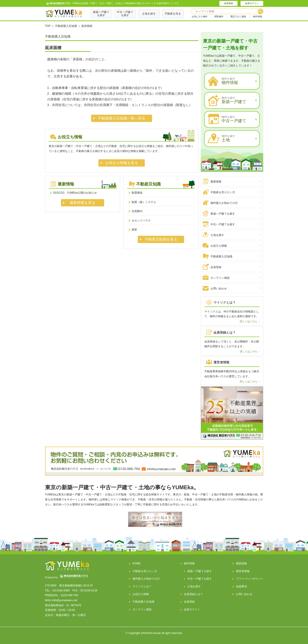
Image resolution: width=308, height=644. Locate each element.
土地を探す (149, 14)
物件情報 (258, 16)
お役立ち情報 (219, 246)
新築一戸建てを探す (101, 14)
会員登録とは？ (193, 594)
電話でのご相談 (238, 16)
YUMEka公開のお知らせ (75, 193)
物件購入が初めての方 (224, 203)
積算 (134, 230)
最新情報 (216, 182)
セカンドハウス (141, 221)
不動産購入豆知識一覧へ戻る (122, 118)
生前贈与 (137, 211)
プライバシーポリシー (250, 579)
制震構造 (137, 193)
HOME (137, 563)
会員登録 (228, 3)
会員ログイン (252, 3)
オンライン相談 (220, 278)
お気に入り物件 (200, 16)
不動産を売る (173, 14)
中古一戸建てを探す (125, 14)
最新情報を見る (83, 203)
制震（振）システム (144, 202)
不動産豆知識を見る (161, 239)
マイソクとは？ (142, 586)
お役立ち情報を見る (122, 163)
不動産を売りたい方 (223, 192)
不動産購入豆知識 (221, 256)
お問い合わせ (219, 289)
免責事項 (241, 586)
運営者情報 (243, 571)
